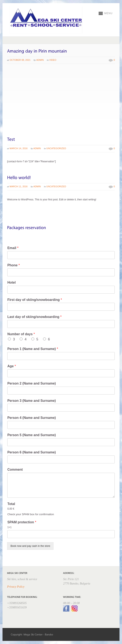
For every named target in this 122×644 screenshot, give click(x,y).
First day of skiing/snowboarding (35, 300)
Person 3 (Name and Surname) (32, 401)
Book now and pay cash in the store (30, 546)
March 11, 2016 (19, 186)
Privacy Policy (16, 587)
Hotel (11, 282)
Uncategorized (56, 148)
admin (40, 60)
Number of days (21, 334)
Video (53, 60)
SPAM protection (22, 522)
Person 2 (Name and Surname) (32, 383)
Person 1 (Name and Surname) (33, 349)
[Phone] (61, 272)
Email (13, 248)
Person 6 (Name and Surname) (32, 452)
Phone (14, 265)
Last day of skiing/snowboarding (34, 317)
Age (12, 366)
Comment (15, 470)
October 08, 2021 (20, 60)
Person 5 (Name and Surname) (32, 435)
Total (11, 504)
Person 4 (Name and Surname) (32, 418)
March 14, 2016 (19, 148)
